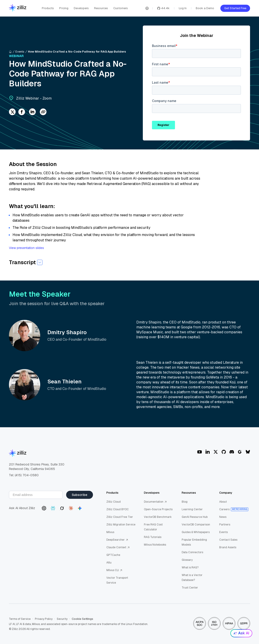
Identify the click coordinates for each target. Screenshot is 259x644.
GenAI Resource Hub (195, 517)
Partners (225, 525)
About (223, 502)
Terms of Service (20, 619)
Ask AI (241, 633)
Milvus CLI (114, 570)
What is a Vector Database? (192, 578)
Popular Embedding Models (194, 542)
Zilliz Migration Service (121, 525)
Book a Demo (205, 8)
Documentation (155, 502)
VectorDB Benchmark (158, 517)
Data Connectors (192, 552)
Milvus (110, 532)
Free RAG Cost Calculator (153, 527)
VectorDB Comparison (196, 525)
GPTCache (113, 555)
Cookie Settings (82, 619)
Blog (185, 502)
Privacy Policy (44, 619)
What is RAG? (190, 567)
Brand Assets (228, 547)
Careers (224, 509)
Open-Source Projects (158, 509)
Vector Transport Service (117, 580)
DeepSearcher (117, 540)
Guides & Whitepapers (196, 532)
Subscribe (80, 495)
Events (20, 52)
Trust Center (190, 588)
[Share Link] (43, 112)
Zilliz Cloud (114, 502)
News (223, 517)
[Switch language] (147, 8)
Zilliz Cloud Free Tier (120, 517)
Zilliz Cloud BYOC (118, 509)
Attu (109, 563)
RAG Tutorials (153, 537)
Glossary (187, 560)
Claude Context (118, 547)
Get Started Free (235, 8)
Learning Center (192, 509)
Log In (183, 8)
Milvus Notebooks (155, 545)
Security (62, 619)
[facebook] (22, 112)
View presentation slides (26, 248)
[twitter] (12, 112)
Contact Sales (228, 540)
